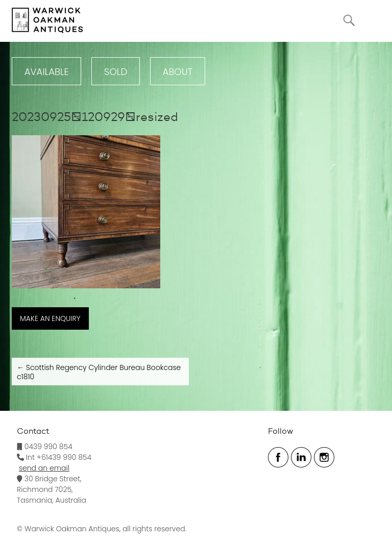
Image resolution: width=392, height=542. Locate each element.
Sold (116, 72)
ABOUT (178, 72)
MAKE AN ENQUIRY (50, 318)
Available (47, 72)
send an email (44, 468)
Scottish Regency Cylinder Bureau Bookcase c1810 (99, 372)
